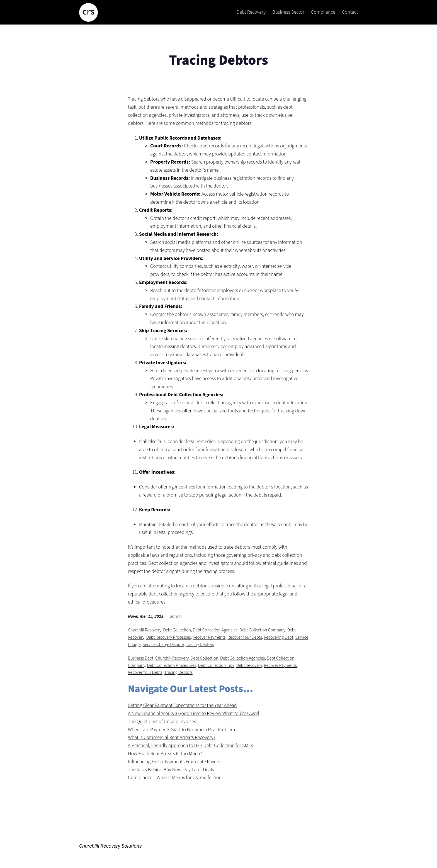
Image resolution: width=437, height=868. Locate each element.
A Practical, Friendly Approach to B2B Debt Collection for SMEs (190, 746)
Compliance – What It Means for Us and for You (175, 778)
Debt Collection (177, 630)
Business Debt (141, 658)
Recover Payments (209, 637)
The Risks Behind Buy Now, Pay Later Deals (171, 770)
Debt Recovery (249, 665)
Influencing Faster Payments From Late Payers (174, 762)
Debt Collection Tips (216, 665)
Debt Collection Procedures (172, 665)
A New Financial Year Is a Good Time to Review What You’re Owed (193, 713)
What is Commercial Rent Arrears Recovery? (172, 737)
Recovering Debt (279, 637)
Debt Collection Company (262, 630)
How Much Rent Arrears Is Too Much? (165, 754)
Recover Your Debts (245, 637)
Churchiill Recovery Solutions (111, 846)
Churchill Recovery (145, 630)
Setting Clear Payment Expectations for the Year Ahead (182, 705)
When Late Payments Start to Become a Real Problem (182, 730)
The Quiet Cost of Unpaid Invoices (162, 722)
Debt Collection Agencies (215, 630)
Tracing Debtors (200, 645)
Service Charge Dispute (163, 645)
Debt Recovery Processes (168, 637)
